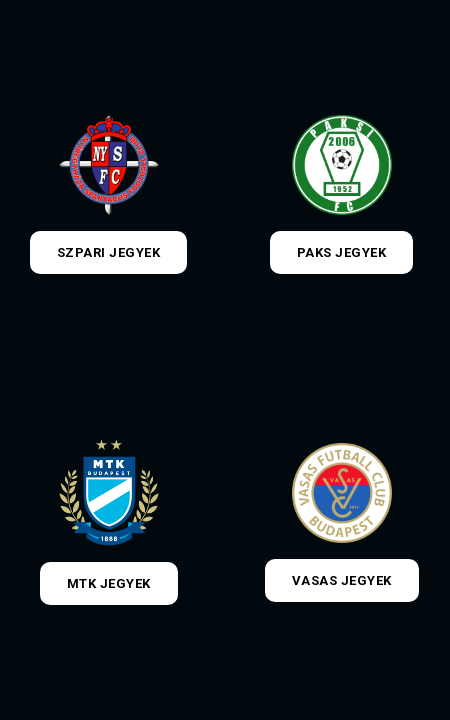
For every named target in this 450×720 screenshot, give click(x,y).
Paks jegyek (342, 252)
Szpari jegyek (109, 252)
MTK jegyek (109, 583)
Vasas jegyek (342, 580)
